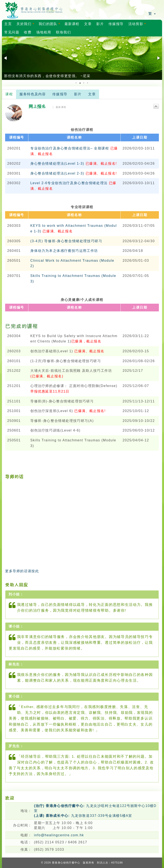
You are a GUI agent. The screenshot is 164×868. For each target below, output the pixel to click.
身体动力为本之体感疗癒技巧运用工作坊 (64, 251)
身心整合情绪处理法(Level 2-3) (74, 173)
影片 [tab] (78, 94)
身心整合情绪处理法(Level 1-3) (74, 164)
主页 (8, 24)
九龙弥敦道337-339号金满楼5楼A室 (83, 816)
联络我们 (63, 32)
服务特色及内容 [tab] (33, 94)
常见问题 (12, 32)
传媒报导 (116, 24)
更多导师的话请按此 (22, 571)
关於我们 (26, 25)
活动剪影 (138, 25)
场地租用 (44, 32)
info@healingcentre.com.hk (59, 835)
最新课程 (72, 24)
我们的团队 (50, 25)
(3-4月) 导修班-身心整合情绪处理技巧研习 (66, 241)
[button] (6, 58)
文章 (88, 24)
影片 (100, 24)
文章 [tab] (92, 94)
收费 (28, 32)
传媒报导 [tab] (60, 94)
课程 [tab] (9, 94)
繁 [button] (152, 14)
